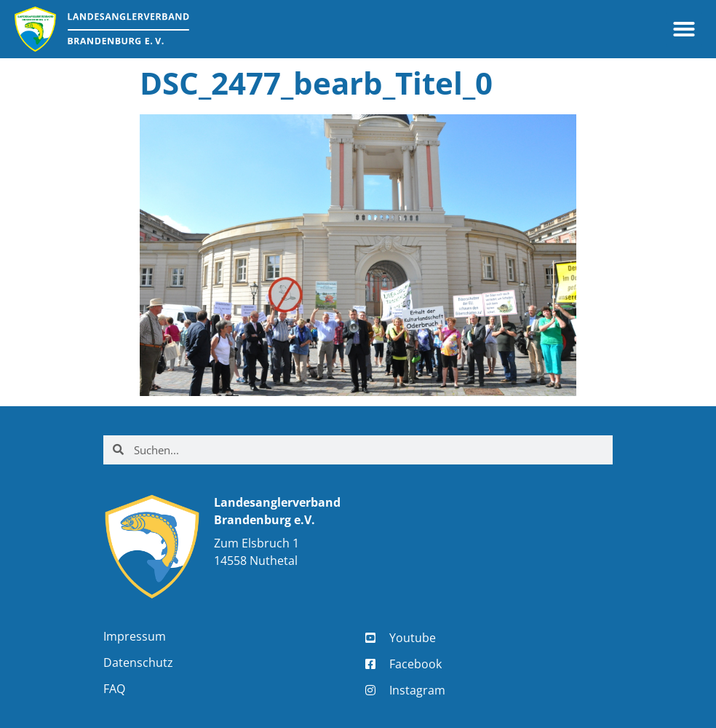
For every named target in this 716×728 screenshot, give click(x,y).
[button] (684, 29)
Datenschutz (138, 662)
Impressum (135, 636)
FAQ (114, 689)
